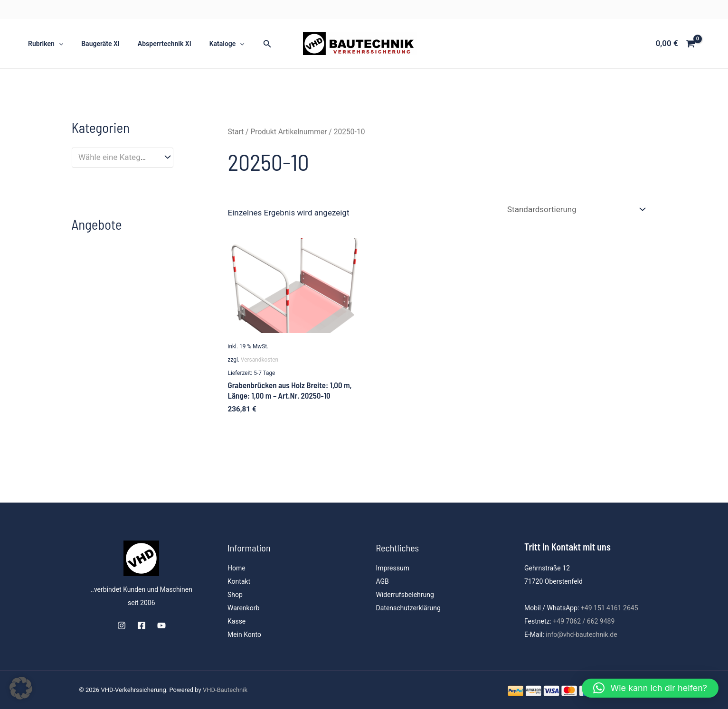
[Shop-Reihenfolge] (576, 210)
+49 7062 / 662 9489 (584, 621)
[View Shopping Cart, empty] (676, 43)
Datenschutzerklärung (408, 608)
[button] (57, 44)
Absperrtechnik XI (153, 44)
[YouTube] (161, 625)
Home (236, 568)
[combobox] (123, 158)
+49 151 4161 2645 (610, 608)
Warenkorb (243, 608)
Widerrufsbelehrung (405, 595)
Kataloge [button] (210, 44)
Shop (235, 595)
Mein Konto (244, 634)
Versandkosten (260, 360)
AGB (383, 581)
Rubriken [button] (43, 44)
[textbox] (117, 157)
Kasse (236, 621)
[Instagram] (122, 625)
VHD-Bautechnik (225, 690)
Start (236, 132)
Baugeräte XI (93, 44)
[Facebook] (142, 625)
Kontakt (239, 581)
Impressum (393, 568)
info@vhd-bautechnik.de (581, 634)
